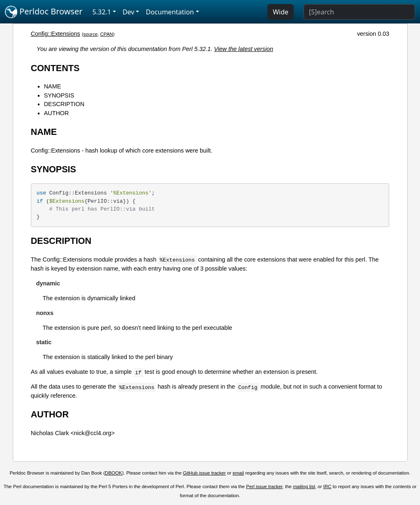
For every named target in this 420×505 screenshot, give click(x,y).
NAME (53, 86)
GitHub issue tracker (204, 473)
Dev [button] (129, 12)
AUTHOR (57, 113)
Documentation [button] (170, 12)
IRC (327, 486)
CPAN (107, 34)
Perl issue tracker (264, 486)
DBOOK (114, 473)
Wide (281, 12)
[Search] (359, 12)
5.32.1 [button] (102, 12)
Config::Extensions (56, 34)
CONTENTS (55, 68)
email (239, 473)
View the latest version (244, 49)
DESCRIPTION (64, 104)
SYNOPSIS (59, 95)
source (91, 34)
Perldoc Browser (44, 12)
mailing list (304, 486)
